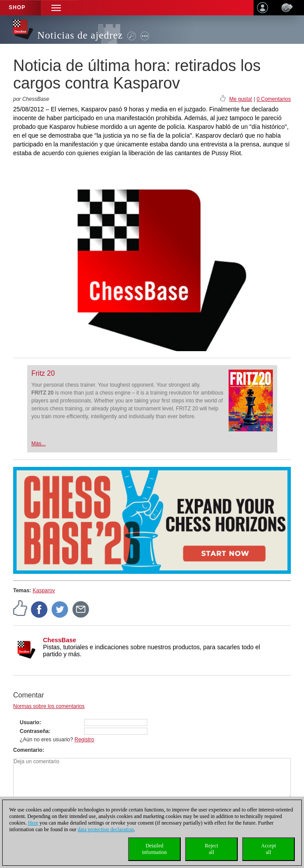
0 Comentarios (274, 99)
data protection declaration (106, 829)
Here (33, 823)
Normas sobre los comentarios (49, 706)
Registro (84, 740)
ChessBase (60, 640)
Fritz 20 (43, 373)
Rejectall (212, 849)
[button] (56, 8)
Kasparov (44, 591)
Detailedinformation (155, 849)
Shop (17, 7)
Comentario (28, 750)
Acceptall (268, 849)
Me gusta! (241, 99)
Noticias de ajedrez (80, 35)
